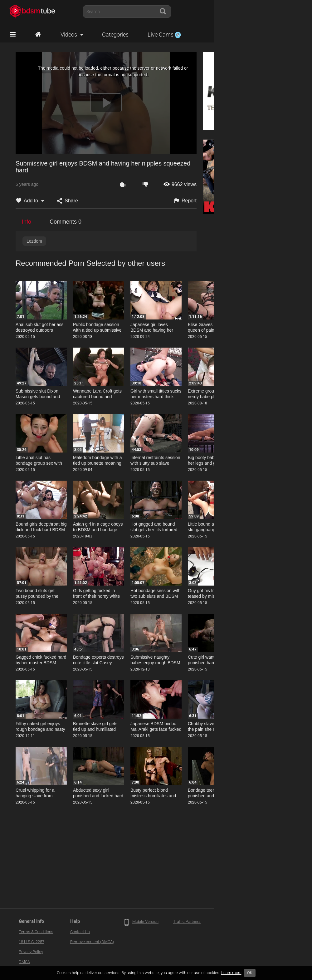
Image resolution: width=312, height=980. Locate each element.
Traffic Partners (187, 921)
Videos (69, 35)
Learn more (231, 973)
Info (27, 222)
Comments (66, 222)
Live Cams (164, 35)
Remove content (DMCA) (92, 942)
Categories (115, 35)
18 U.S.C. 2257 (32, 942)
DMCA (24, 962)
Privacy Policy (31, 952)
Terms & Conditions (36, 932)
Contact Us (80, 932)
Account (290, 12)
